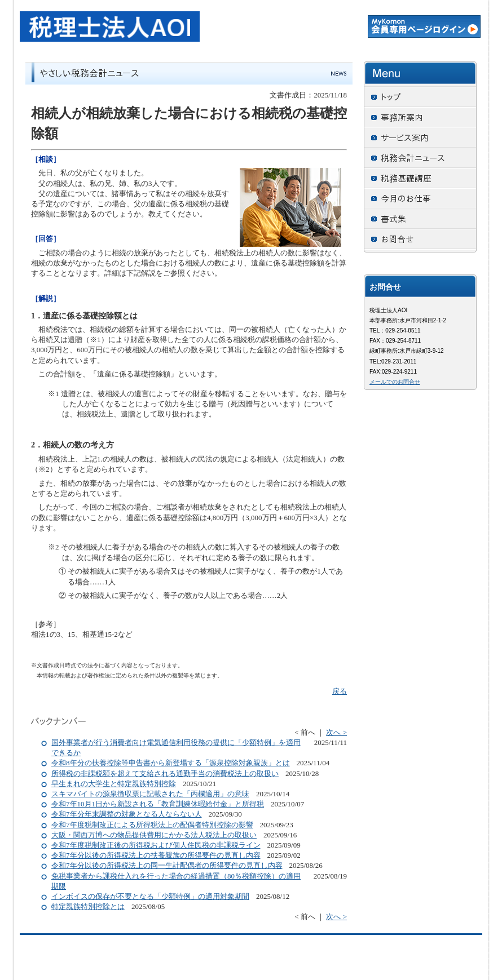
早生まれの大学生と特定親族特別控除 (114, 784)
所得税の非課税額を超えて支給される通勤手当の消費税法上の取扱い (165, 773)
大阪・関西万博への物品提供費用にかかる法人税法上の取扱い (154, 835)
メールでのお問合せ (395, 382)
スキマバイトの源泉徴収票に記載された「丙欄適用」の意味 (150, 794)
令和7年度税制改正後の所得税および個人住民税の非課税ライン (156, 845)
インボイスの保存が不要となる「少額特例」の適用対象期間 (150, 896)
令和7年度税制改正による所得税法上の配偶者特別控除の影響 (152, 825)
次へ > (336, 732)
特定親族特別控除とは (88, 906)
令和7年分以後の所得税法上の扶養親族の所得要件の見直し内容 (156, 855)
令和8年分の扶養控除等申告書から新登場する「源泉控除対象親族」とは (171, 763)
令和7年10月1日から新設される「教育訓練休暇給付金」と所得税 (158, 804)
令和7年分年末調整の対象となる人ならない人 (127, 814)
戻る (340, 691)
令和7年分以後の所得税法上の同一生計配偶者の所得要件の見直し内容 (167, 865)
